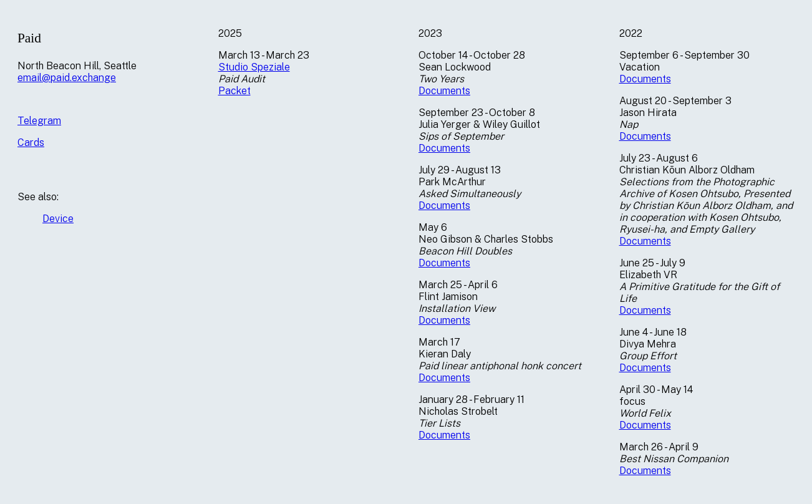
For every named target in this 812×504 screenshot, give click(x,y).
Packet (234, 91)
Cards (31, 143)
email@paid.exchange (67, 78)
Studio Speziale (254, 67)
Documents (444, 91)
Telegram (39, 121)
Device (58, 219)
